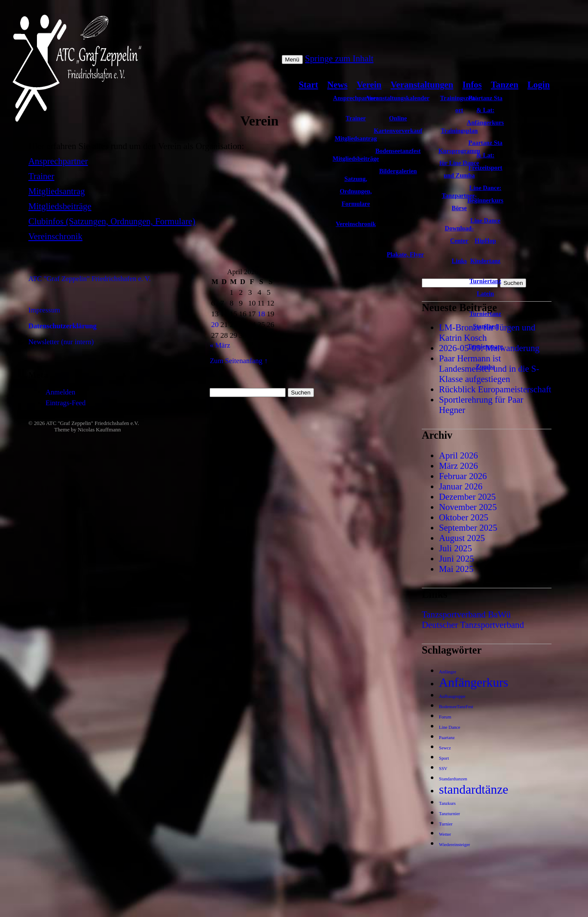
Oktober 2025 (464, 517)
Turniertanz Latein (485, 287)
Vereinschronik (356, 224)
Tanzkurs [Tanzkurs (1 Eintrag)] (447, 803)
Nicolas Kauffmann (99, 430)
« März (220, 345)
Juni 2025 (456, 558)
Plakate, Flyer (405, 254)
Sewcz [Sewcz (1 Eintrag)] (445, 748)
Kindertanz (485, 261)
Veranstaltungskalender (398, 98)
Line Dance (485, 220)
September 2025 (468, 527)
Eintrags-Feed (66, 403)
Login (539, 84)
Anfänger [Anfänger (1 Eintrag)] (448, 672)
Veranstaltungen (422, 84)
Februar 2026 (463, 476)
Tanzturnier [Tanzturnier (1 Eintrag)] (449, 814)
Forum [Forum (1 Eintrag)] (445, 717)
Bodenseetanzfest (398, 151)
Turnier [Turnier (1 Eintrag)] (446, 824)
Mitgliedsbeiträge (60, 206)
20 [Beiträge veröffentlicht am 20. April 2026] (215, 324)
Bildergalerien (398, 171)
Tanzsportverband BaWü (466, 614)
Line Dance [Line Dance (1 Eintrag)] (449, 727)
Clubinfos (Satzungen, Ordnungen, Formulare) (112, 221)
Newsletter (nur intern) (61, 342)
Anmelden (60, 392)
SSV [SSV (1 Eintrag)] (443, 769)
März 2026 (459, 466)
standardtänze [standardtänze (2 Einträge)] (474, 789)
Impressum (44, 310)
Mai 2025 (456, 569)
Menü (292, 60)
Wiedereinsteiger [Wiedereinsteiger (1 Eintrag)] (454, 845)
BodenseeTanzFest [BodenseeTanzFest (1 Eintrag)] (456, 707)
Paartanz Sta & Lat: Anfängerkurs (485, 110)
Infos (472, 84)
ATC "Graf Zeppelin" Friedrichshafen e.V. (92, 423)
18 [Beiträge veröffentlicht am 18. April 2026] (261, 314)
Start (309, 84)
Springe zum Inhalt (339, 58)
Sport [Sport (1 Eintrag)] (444, 758)
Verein (369, 84)
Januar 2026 (461, 486)
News (337, 84)
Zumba (486, 367)
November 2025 (468, 507)
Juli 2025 (455, 548)
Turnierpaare (485, 346)
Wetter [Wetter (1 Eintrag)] (445, 834)
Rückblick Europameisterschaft (495, 389)
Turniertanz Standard (485, 320)
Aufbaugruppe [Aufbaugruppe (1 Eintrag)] (452, 696)
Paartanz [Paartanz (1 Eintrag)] (447, 738)
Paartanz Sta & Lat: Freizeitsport (485, 155)
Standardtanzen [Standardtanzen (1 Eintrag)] (453, 779)
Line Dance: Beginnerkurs (485, 194)
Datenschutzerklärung (62, 326)
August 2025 (462, 538)
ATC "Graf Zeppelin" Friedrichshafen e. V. (90, 279)
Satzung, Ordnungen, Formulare (356, 191)
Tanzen (505, 84)
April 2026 (459, 455)
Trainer (41, 176)
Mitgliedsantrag (57, 191)
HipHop (485, 241)
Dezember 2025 (467, 497)
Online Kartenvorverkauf (398, 124)
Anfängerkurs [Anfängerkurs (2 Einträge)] (474, 682)
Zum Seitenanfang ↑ (239, 361)
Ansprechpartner (58, 161)
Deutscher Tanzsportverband (473, 625)
